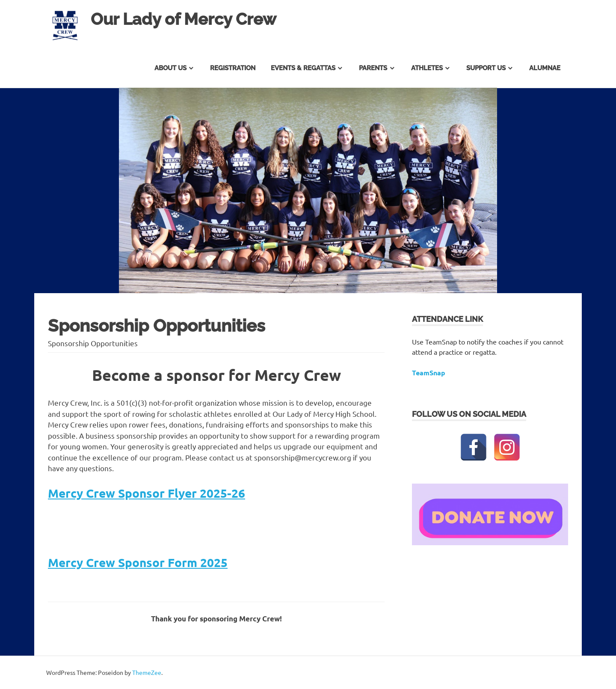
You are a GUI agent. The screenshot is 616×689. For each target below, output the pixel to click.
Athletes (427, 68)
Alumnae (545, 68)
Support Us (486, 68)
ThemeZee (147, 672)
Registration (233, 68)
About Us (170, 68)
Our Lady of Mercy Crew (184, 19)
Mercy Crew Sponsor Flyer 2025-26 (147, 493)
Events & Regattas (303, 68)
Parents (373, 68)
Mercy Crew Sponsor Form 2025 (138, 562)
